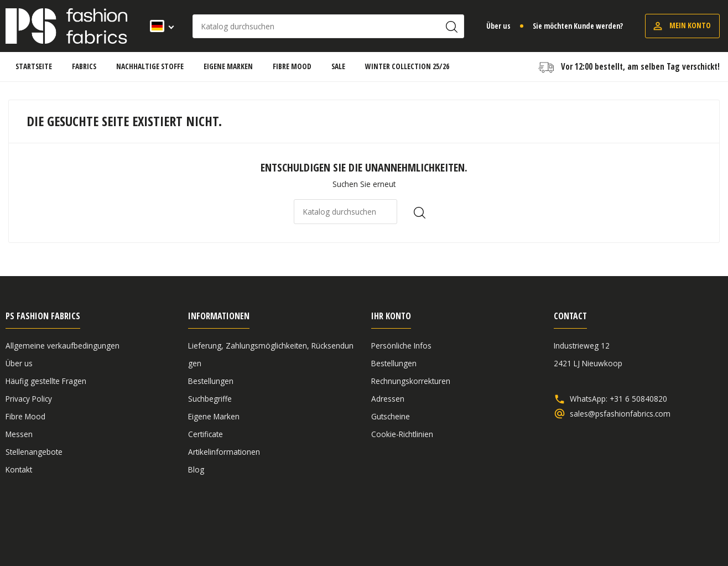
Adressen (388, 399)
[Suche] (328, 26)
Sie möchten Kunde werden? (578, 26)
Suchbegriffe (210, 399)
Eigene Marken (214, 416)
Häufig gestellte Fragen (46, 381)
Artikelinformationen (224, 452)
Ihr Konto (391, 316)
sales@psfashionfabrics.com (620, 414)
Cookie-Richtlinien (402, 434)
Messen (19, 434)
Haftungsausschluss (637, 529)
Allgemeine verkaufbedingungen (63, 346)
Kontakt (19, 469)
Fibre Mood (25, 416)
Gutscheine (391, 416)
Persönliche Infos (401, 346)
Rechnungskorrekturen (411, 381)
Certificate (206, 434)
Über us (498, 26)
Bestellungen (211, 381)
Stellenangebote (34, 452)
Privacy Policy (29, 399)
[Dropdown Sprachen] (158, 26)
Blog (196, 469)
